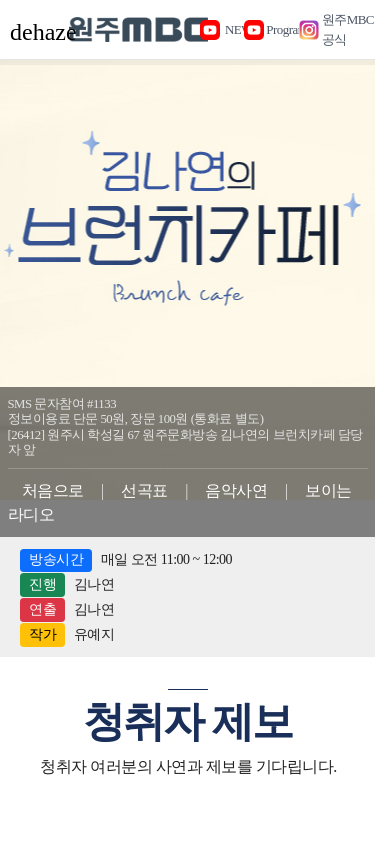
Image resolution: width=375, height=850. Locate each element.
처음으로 (53, 490)
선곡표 (144, 490)
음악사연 (236, 490)
